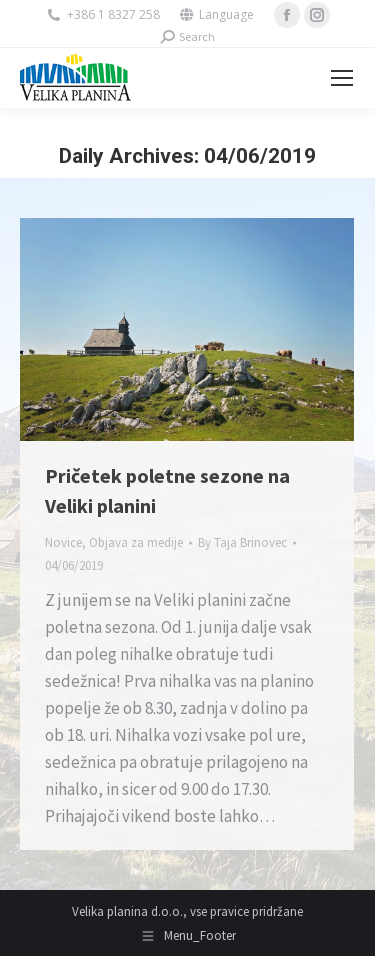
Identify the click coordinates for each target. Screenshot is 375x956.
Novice (63, 542)
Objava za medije (136, 542)
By (242, 542)
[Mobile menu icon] (342, 78)
